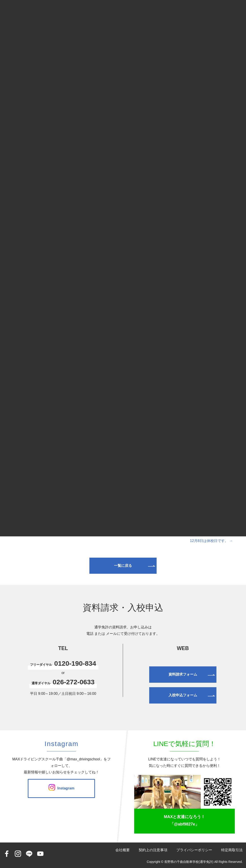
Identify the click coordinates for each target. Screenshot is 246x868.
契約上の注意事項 (153, 850)
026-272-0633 (74, 682)
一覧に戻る (123, 566)
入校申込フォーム (183, 695)
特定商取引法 (232, 850)
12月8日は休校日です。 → (211, 541)
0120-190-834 (75, 663)
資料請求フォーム (183, 674)
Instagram (61, 788)
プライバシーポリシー (194, 850)
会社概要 (123, 850)
